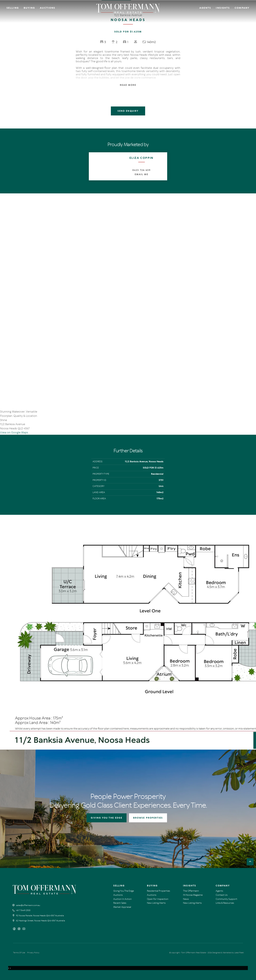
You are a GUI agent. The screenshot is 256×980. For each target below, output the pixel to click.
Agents (205, 8)
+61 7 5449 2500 (23, 910)
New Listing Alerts (156, 903)
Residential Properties (158, 891)
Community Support (226, 899)
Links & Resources (225, 903)
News (186, 899)
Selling (13, 8)
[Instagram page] (19, 929)
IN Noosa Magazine (193, 895)
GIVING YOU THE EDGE (107, 818)
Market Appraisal (122, 907)
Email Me (141, 174)
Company (242, 8)
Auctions (48, 8)
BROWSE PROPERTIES (148, 818)
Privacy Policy (33, 953)
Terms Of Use (19, 953)
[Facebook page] (15, 929)
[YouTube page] (24, 929)
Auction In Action (122, 899)
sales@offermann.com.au (28, 905)
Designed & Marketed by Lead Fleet (228, 953)
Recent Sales (120, 903)
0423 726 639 (141, 170)
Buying (29, 8)
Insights (223, 8)
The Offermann (191, 891)
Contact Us (222, 895)
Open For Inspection (158, 899)
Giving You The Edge (124, 891)
